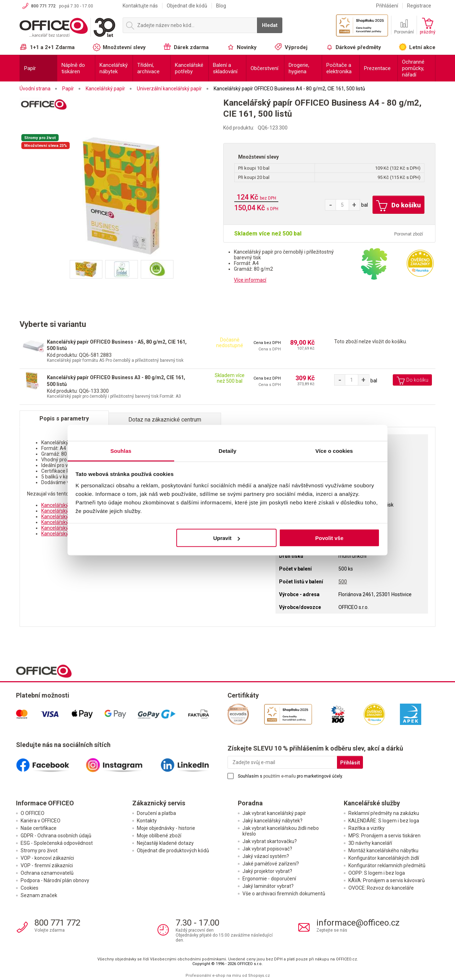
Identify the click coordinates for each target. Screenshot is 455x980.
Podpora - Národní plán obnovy (55, 880)
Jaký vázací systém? (266, 856)
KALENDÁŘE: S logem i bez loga (384, 821)
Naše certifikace (39, 828)
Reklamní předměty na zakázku (384, 813)
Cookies (30, 888)
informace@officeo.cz (358, 923)
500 (343, 582)
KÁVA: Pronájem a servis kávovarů (387, 880)
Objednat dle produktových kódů (173, 851)
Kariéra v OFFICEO (41, 821)
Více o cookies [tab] (334, 451)
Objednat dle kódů (187, 6)
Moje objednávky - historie (166, 828)
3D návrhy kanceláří (370, 843)
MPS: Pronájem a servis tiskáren (384, 836)
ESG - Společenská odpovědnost (57, 843)
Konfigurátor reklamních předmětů (387, 865)
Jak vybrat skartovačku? (270, 841)
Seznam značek (39, 895)
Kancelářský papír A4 (65, 505)
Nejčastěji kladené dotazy (165, 843)
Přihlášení (387, 6)
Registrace (419, 6)
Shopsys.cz (259, 976)
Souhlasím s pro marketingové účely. (290, 776)
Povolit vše (329, 538)
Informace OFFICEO (45, 803)
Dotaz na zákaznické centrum (165, 420)
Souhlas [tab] (121, 451)
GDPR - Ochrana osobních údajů (56, 836)
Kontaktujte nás (140, 6)
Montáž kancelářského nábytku (383, 851)
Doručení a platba (156, 813)
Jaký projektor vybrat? (267, 871)
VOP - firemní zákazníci (47, 865)
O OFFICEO (33, 813)
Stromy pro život (39, 851)
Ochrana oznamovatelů (47, 873)
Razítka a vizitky (366, 828)
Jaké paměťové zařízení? (271, 864)
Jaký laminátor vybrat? (268, 886)
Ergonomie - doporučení (269, 879)
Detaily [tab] (227, 451)
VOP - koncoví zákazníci (47, 858)
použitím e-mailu (280, 776)
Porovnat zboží (409, 234)
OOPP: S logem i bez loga (377, 873)
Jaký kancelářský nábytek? (272, 821)
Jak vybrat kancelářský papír (274, 813)
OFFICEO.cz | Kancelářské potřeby (68, 28)
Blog (221, 6)
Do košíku (398, 206)
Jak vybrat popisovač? (267, 849)
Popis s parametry (64, 419)
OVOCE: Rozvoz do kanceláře (381, 888)
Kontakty (147, 821)
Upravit (227, 538)
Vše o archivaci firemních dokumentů (284, 894)
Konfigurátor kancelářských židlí (384, 858)
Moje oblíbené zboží (159, 836)
